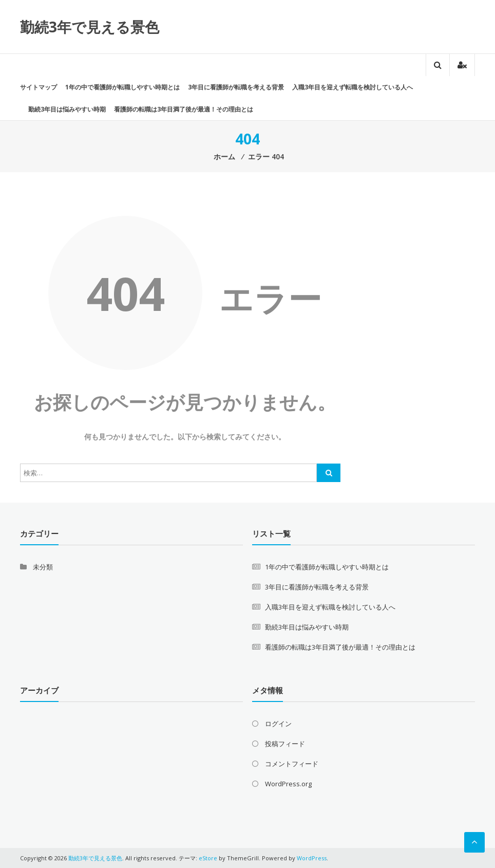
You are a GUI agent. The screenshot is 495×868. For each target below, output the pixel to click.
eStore (208, 858)
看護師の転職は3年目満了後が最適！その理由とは (184, 109)
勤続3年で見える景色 (90, 27)
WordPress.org (288, 784)
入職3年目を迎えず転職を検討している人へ (353, 87)
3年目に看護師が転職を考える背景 (236, 87)
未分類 (43, 567)
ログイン (278, 724)
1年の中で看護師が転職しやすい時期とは (122, 87)
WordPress (312, 858)
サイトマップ (39, 87)
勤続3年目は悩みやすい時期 (67, 109)
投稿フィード (285, 744)
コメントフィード (292, 764)
